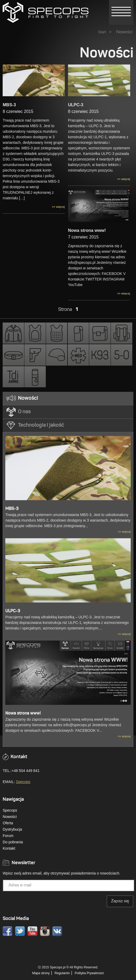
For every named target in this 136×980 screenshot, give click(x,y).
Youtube (32, 931)
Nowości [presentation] (28, 398)
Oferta (8, 823)
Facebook (8, 931)
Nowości (10, 817)
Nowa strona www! (87, 230)
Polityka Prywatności (89, 973)
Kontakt (9, 848)
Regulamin (62, 973)
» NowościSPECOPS (46, 12)
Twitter (20, 931)
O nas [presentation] (24, 412)
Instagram (45, 931)
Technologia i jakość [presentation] (41, 425)
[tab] (68, 399)
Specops (23, 782)
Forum (8, 836)
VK (57, 931)
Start (102, 32)
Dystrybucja (12, 829)
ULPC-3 (76, 105)
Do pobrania (13, 842)
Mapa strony (41, 973)
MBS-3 (9, 105)
